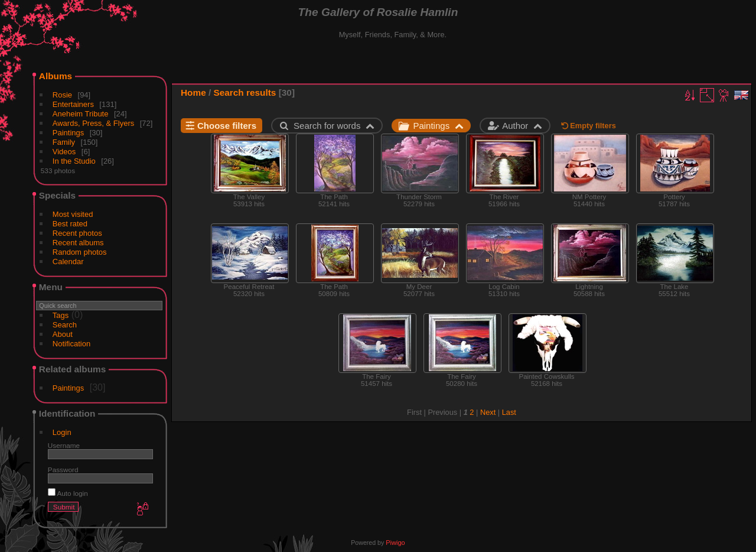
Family (64, 142)
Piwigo (395, 543)
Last (509, 412)
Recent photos (77, 233)
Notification (71, 344)
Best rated (70, 224)
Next (488, 412)
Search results (245, 92)
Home (193, 92)
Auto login (68, 493)
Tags (61, 315)
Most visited (73, 214)
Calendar (68, 262)
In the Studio (74, 161)
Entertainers (73, 104)
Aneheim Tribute (81, 114)
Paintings (68, 133)
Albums (56, 76)
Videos (64, 152)
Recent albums (78, 243)
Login (62, 432)
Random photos (80, 252)
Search (65, 325)
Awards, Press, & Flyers (93, 123)
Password (63, 470)
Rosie (62, 95)
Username (64, 445)
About (63, 334)
